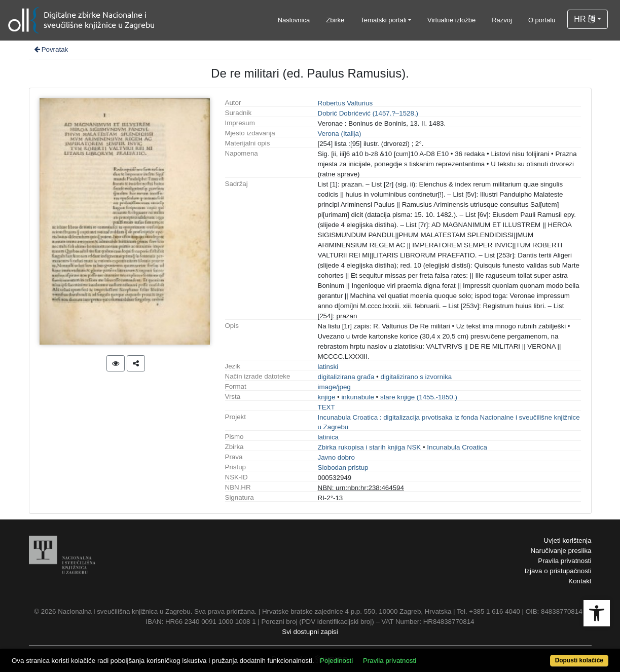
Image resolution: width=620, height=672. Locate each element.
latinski (328, 367)
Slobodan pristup (343, 468)
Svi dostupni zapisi (310, 632)
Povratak (51, 49)
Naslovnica (294, 20)
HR (585, 19)
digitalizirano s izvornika (416, 377)
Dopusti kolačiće (579, 660)
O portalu (542, 20)
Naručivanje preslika (561, 551)
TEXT (326, 407)
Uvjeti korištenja (567, 540)
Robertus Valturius (345, 103)
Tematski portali (383, 20)
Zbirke (335, 20)
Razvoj (502, 20)
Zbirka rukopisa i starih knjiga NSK (370, 447)
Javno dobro (336, 457)
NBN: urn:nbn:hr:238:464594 (361, 488)
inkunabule (357, 397)
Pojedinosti (336, 661)
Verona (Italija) (340, 134)
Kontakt (580, 581)
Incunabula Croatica (457, 447)
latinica (329, 437)
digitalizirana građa (346, 377)
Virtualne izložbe (451, 20)
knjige (327, 397)
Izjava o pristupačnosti (558, 571)
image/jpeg (334, 387)
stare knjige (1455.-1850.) (419, 397)
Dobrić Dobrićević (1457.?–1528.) (368, 113)
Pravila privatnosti (564, 561)
